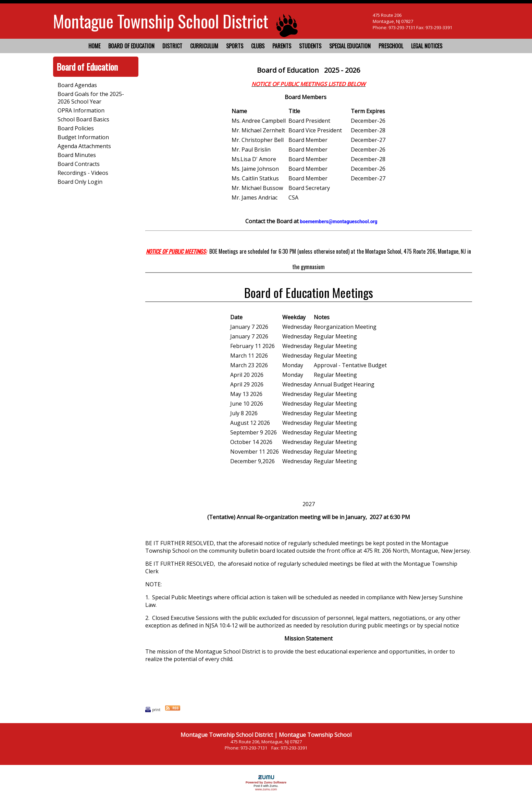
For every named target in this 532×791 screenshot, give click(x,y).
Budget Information (83, 137)
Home (94, 46)
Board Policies (76, 128)
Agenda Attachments (84, 146)
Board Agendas (77, 85)
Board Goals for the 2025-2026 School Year (91, 98)
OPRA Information (81, 110)
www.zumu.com (266, 789)
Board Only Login (80, 182)
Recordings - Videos (83, 173)
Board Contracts (79, 164)
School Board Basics (83, 119)
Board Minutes (77, 155)
